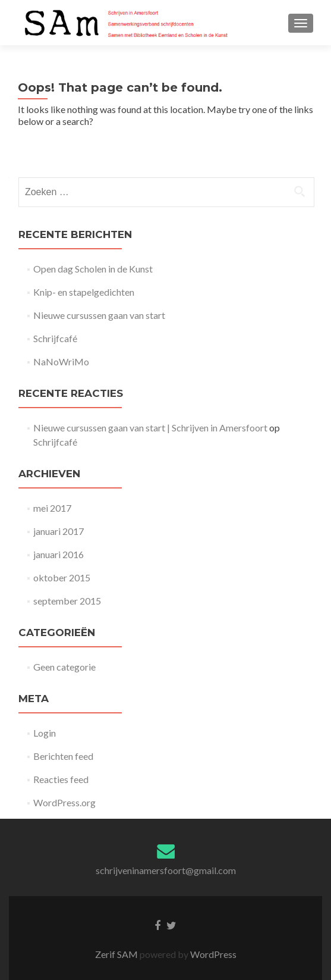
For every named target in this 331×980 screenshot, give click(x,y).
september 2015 (67, 601)
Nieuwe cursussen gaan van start (99, 315)
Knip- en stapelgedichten (84, 292)
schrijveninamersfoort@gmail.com (166, 870)
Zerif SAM (117, 954)
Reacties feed (61, 779)
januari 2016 (59, 554)
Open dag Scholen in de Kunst (93, 269)
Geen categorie (64, 667)
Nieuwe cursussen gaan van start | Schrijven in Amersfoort (150, 428)
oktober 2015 (62, 577)
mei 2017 (52, 508)
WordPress (212, 954)
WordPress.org (64, 802)
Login (45, 733)
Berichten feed (63, 756)
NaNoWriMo (61, 361)
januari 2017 (59, 531)
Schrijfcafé (55, 338)
